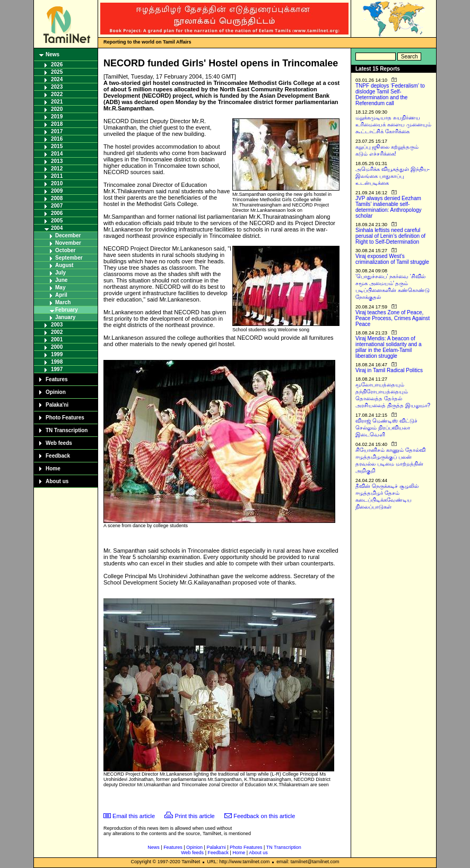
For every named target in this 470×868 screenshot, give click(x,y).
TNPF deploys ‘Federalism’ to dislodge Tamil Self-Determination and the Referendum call (390, 94)
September (69, 258)
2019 (57, 117)
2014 (57, 154)
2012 (57, 169)
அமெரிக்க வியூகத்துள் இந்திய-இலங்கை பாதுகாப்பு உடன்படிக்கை (393, 176)
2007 (57, 206)
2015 (57, 146)
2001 (57, 340)
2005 (57, 221)
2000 (57, 347)
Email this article (134, 816)
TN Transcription (67, 430)
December (68, 235)
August (64, 265)
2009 (57, 191)
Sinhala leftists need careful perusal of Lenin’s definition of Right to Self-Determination (390, 236)
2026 (57, 65)
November (68, 243)
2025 (57, 72)
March (63, 302)
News (53, 54)
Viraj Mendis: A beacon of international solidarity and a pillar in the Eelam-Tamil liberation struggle (389, 347)
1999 (57, 354)
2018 (57, 124)
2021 (57, 102)
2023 (57, 87)
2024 (57, 79)
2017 (57, 131)
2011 (57, 176)
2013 (57, 161)
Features (57, 379)
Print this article (195, 816)
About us (57, 481)
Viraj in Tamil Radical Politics (389, 370)
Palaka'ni (57, 405)
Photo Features (65, 418)
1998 (57, 362)
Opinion (56, 392)
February (67, 310)
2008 (57, 198)
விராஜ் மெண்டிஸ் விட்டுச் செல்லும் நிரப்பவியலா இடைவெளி (386, 428)
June (61, 280)
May (60, 287)
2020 (57, 109)
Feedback (58, 456)
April (61, 295)
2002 (57, 332)
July (60, 273)
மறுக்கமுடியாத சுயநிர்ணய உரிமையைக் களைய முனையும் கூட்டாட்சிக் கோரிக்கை (393, 124)
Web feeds (59, 443)
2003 (57, 325)
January (65, 317)
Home (53, 469)
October (65, 250)
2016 (57, 139)
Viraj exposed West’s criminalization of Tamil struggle (392, 259)
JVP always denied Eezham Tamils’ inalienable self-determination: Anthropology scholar (389, 207)
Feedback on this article (264, 816)
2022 (57, 94)
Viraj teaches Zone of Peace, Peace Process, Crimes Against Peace (393, 318)
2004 (57, 228)
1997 (57, 369)
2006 (57, 213)
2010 (57, 183)
